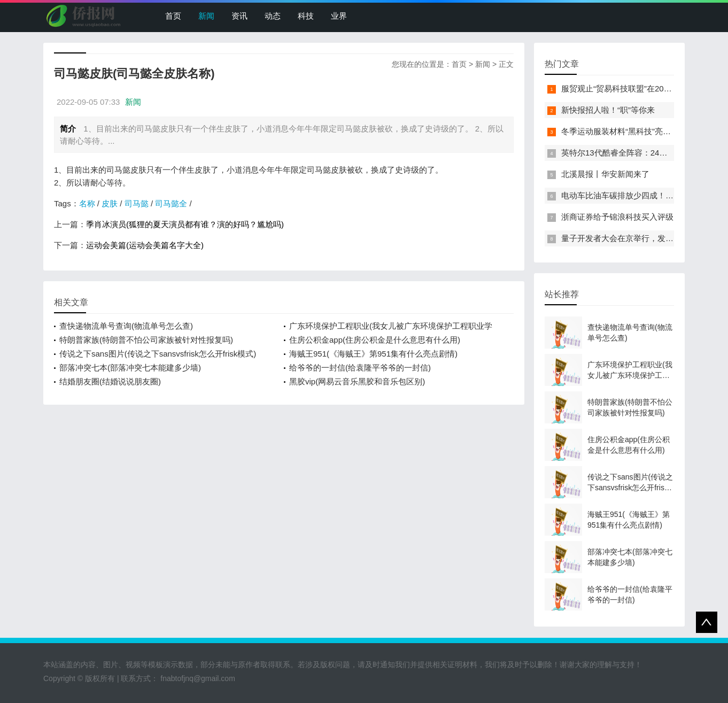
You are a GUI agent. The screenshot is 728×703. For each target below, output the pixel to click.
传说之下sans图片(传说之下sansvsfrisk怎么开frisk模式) (158, 354)
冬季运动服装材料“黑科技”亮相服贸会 (628, 131)
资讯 (239, 16)
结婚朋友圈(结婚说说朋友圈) (110, 381)
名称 (87, 203)
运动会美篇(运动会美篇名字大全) (145, 245)
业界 (339, 16)
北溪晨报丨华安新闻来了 (605, 174)
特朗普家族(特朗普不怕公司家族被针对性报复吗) (146, 340)
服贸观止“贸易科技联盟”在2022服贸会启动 (637, 88)
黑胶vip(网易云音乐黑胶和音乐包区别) (357, 381)
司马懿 (137, 203)
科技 (306, 16)
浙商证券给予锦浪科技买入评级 (617, 217)
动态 (273, 16)
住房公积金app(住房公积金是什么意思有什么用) (375, 340)
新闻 (206, 16)
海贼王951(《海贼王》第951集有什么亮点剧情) (373, 354)
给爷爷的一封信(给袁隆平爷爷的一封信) (360, 368)
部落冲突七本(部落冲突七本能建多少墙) (130, 368)
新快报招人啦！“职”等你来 (608, 110)
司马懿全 (171, 203)
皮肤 (110, 203)
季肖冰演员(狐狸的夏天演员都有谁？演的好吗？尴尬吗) (185, 224)
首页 (173, 16)
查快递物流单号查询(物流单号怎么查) (126, 326)
